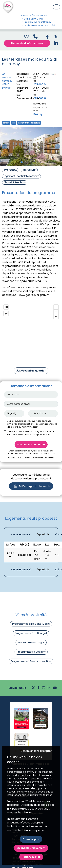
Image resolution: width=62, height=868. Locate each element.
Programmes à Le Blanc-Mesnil (31, 624)
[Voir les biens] (31, 534)
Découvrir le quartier (31, 371)
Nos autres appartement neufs (41, 109)
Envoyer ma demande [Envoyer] (31, 445)
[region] (31, 332)
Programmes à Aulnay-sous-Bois (31, 661)
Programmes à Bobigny (31, 652)
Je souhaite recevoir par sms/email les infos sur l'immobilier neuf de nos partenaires (31, 433)
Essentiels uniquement (31, 848)
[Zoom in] (56, 307)
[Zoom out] (56, 312)
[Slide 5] (34, 162)
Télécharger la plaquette (31, 486)
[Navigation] (56, 7)
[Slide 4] (31, 162)
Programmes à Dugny (31, 642)
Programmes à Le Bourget (31, 633)
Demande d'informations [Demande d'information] (27, 43)
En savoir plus (31, 839)
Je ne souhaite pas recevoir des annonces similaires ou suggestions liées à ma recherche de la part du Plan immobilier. (32, 424)
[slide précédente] (5, 147)
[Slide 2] (25, 162)
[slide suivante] (57, 147)
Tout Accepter (31, 857)
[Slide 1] (22, 162)
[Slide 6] (37, 162)
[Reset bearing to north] (56, 317)
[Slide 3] (28, 162)
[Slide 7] (41, 162)
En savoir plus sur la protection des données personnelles (31, 458)
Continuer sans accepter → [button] (38, 751)
